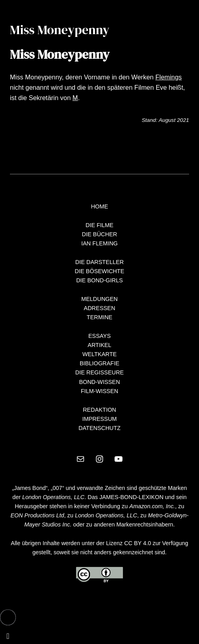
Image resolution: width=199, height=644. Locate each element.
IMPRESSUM (99, 419)
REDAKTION (99, 410)
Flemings (169, 77)
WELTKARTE (100, 354)
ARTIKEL (99, 345)
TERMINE (100, 317)
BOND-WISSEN (99, 382)
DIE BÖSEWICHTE (100, 271)
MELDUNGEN (99, 299)
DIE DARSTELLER (100, 262)
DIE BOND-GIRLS (99, 280)
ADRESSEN (99, 308)
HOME (99, 206)
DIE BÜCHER (100, 234)
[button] (8, 617)
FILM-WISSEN (99, 391)
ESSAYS (100, 336)
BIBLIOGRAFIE (99, 363)
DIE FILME (99, 225)
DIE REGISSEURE (99, 372)
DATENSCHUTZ (99, 428)
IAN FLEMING (99, 243)
